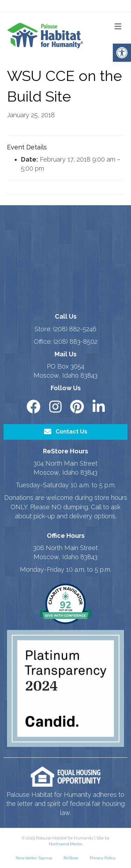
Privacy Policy (103, 858)
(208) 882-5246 (75, 329)
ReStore (71, 858)
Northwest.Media (65, 844)
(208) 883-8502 (75, 342)
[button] (122, 53)
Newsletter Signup (34, 858)
